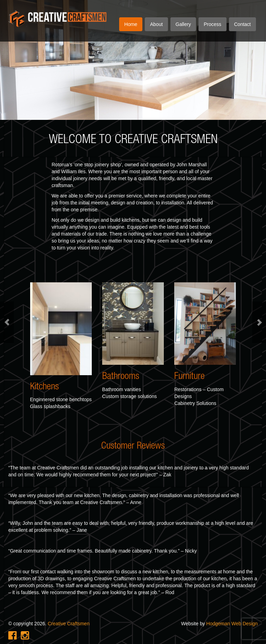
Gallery (183, 24)
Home (131, 24)
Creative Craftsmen (69, 624)
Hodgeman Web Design (232, 624)
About (156, 24)
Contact (242, 24)
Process (212, 24)
